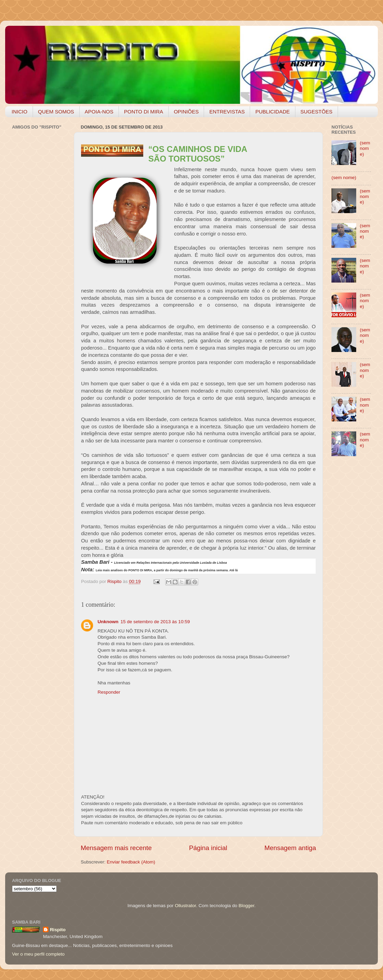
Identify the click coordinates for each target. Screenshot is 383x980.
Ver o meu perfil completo (38, 954)
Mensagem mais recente (116, 848)
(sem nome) (365, 148)
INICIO (20, 112)
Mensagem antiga (290, 848)
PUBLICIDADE (272, 112)
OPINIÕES (186, 112)
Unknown (108, 622)
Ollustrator (185, 906)
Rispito (58, 930)
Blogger (246, 906)
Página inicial (208, 848)
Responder (109, 692)
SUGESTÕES (317, 112)
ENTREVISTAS (227, 112)
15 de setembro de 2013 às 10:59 (155, 622)
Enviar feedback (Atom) (131, 862)
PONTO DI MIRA (144, 112)
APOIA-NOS (99, 112)
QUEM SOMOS (56, 112)
